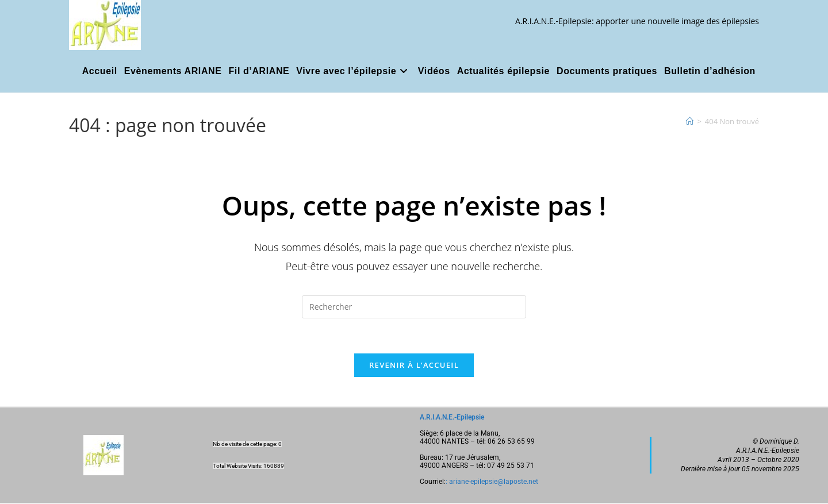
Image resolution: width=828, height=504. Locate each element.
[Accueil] (690, 121)
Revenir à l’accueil (414, 365)
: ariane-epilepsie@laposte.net (492, 482)
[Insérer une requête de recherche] (414, 307)
